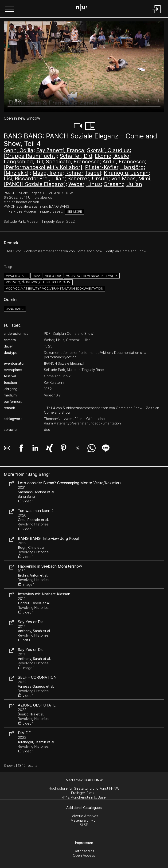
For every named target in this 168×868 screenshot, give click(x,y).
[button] (9, 10)
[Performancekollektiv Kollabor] (43, 167)
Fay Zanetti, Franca (60, 150)
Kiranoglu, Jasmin (126, 173)
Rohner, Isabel (83, 173)
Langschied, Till (23, 161)
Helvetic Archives (84, 816)
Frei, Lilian (52, 178)
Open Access (84, 855)
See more (74, 212)
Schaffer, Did (76, 156)
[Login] (157, 14)
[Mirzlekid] (17, 173)
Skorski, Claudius (108, 150)
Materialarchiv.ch (84, 820)
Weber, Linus (85, 184)
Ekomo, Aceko (112, 156)
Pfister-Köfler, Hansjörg (114, 167)
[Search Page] (83, 8)
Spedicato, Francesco (73, 161)
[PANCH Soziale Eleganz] (35, 184)
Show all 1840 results (21, 765)
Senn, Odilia (19, 150)
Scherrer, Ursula (88, 178)
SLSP (84, 825)
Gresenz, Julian (123, 184)
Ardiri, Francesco (124, 161)
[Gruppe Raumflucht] (30, 156)
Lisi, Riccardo (20, 178)
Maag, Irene (48, 173)
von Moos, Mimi (131, 178)
